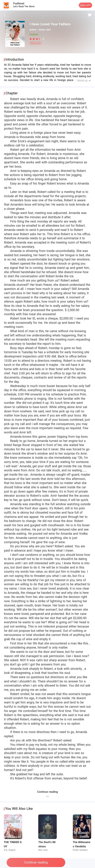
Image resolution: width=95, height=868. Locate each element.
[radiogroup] (37, 39)
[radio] (31, 39)
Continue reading (36, 862)
